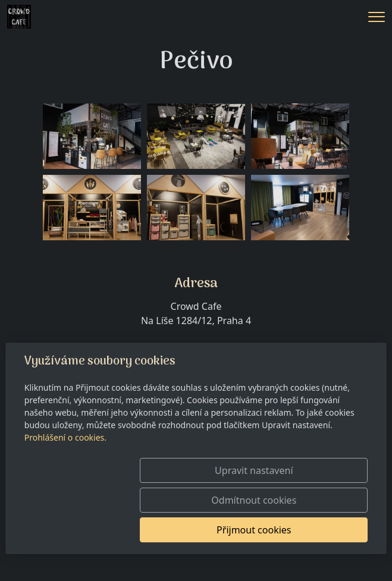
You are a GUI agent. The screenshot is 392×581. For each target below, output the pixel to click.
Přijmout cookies (311, 530)
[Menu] (377, 17)
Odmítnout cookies (311, 500)
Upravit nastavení (192, 500)
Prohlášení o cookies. (65, 467)
